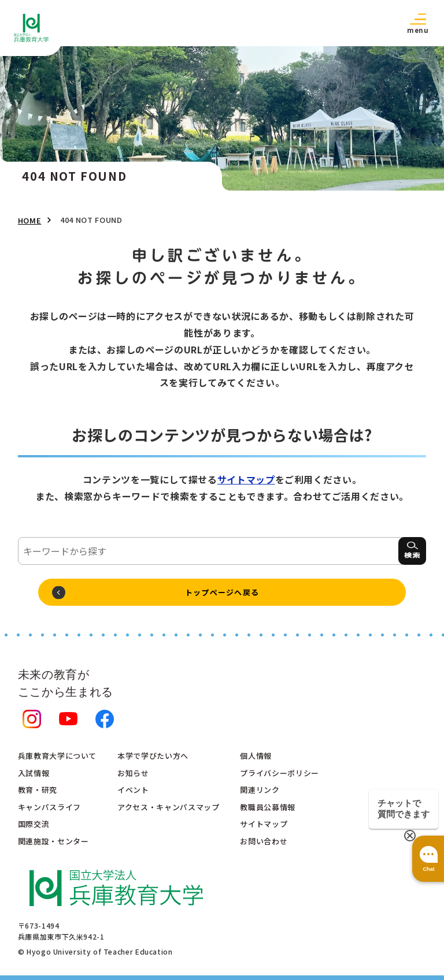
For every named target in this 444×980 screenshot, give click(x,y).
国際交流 (34, 824)
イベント (133, 790)
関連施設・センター (53, 841)
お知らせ (133, 773)
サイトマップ (246, 479)
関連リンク (260, 790)
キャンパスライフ (49, 807)
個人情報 (256, 756)
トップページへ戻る (222, 592)
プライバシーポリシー (279, 773)
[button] (418, 23)
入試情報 (34, 773)
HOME (30, 220)
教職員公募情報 (267, 807)
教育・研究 (38, 790)
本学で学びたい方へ (153, 756)
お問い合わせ (264, 841)
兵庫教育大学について (57, 756)
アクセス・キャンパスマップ (168, 807)
